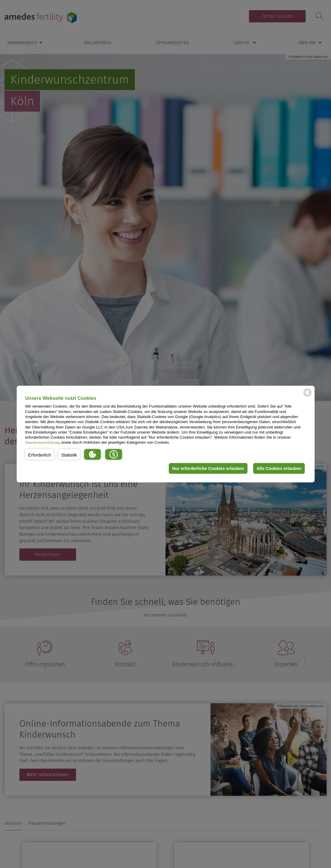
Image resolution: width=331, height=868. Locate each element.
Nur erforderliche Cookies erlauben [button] (208, 468)
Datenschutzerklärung (42, 442)
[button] (40, 454)
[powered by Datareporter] (307, 396)
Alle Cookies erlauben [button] (279, 468)
